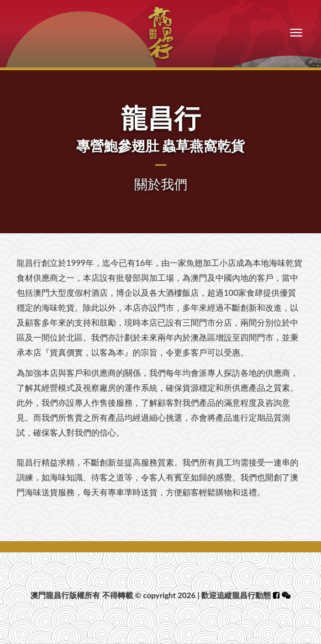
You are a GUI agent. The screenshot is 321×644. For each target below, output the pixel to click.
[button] (286, 595)
